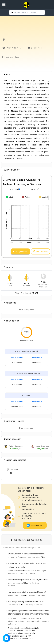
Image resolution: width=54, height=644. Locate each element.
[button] (4, 5)
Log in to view (17, 357)
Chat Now (35, 525)
